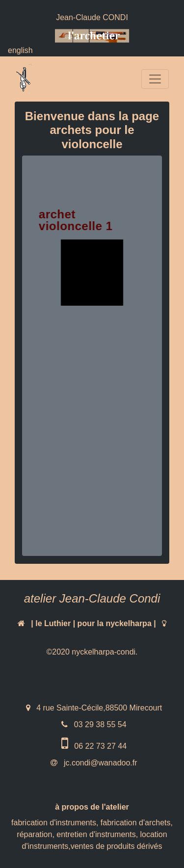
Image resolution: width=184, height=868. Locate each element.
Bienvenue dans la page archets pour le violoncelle (92, 130)
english (20, 50)
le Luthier (53, 623)
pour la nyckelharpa (115, 623)
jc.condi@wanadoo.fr (99, 763)
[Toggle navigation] (155, 79)
